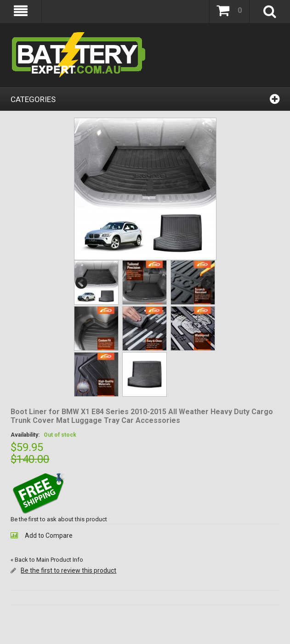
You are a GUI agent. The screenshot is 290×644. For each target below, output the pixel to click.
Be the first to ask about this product (59, 519)
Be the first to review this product (68, 570)
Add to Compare (49, 536)
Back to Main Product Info (47, 560)
